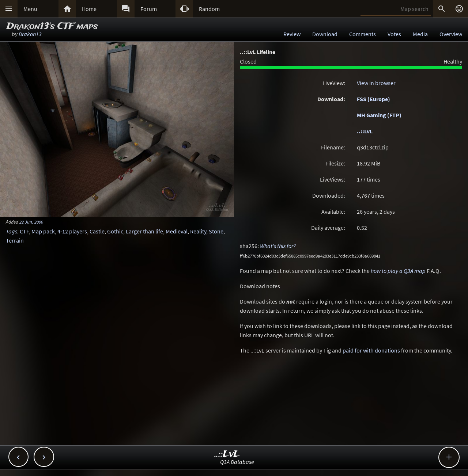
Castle (97, 231)
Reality (198, 231)
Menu (30, 9)
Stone (216, 231)
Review (292, 34)
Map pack (43, 231)
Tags (12, 231)
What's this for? (278, 246)
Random (209, 9)
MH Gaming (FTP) (379, 115)
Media (420, 34)
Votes (394, 34)
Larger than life (144, 231)
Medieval (177, 231)
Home (89, 9)
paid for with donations (371, 350)
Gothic (115, 231)
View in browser (376, 83)
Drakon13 (30, 34)
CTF (24, 231)
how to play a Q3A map (398, 271)
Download (325, 34)
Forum (149, 9)
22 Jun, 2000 (31, 222)
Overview (451, 34)
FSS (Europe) (373, 99)
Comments (363, 34)
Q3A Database (237, 462)
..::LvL (365, 131)
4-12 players (72, 231)
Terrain (15, 240)
